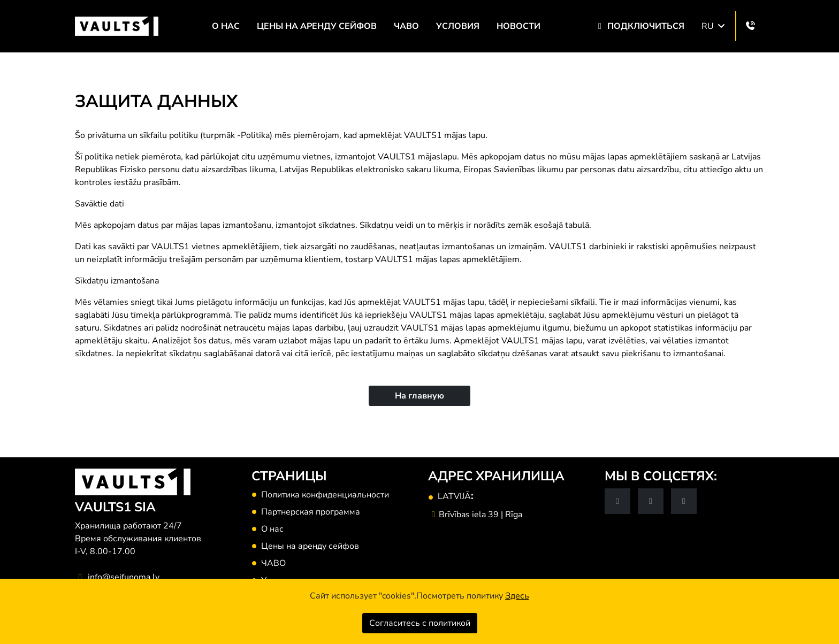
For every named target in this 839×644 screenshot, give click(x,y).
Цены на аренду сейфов (317, 26)
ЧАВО (406, 26)
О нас (226, 26)
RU (714, 26)
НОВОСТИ (518, 26)
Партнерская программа (311, 512)
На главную (419, 396)
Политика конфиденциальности (325, 495)
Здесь (517, 596)
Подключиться (639, 26)
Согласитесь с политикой (420, 623)
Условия (458, 26)
